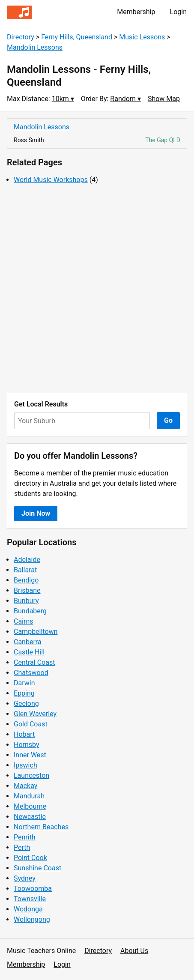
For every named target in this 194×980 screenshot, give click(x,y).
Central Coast (34, 662)
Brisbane (27, 590)
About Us (134, 951)
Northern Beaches (41, 827)
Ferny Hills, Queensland (77, 37)
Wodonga (28, 909)
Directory (21, 37)
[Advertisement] (97, 289)
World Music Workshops (51, 180)
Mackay (25, 786)
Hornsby (27, 745)
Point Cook (30, 858)
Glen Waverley (35, 714)
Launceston (31, 775)
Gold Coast (31, 724)
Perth (22, 847)
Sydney (25, 878)
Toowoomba (33, 889)
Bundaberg (30, 611)
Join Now (36, 513)
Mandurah (29, 796)
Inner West (30, 755)
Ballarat (25, 570)
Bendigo (26, 580)
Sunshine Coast (37, 868)
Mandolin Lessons (35, 47)
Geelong (26, 704)
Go (168, 420)
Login (178, 12)
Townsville (30, 899)
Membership (136, 12)
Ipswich (25, 765)
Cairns (24, 621)
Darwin (24, 683)
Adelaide (27, 560)
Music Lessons (142, 37)
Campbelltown (36, 632)
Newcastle (30, 817)
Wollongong (32, 919)
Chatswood (31, 673)
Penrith (25, 837)
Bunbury (26, 601)
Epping (24, 693)
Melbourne (30, 806)
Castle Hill (29, 652)
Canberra (28, 642)
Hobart (24, 734)
